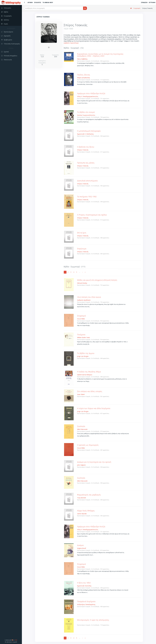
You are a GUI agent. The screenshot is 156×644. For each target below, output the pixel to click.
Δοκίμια (80, 545)
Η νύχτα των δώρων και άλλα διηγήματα (94, 408)
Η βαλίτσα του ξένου (86, 147)
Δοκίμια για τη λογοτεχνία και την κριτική (94, 462)
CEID (16, 640)
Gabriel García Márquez (85, 375)
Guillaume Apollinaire (84, 300)
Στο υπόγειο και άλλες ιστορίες (90, 391)
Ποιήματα (81, 335)
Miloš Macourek (82, 429)
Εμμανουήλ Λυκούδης (84, 586)
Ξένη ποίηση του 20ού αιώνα (89, 297)
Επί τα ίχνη (82, 233)
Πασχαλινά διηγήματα (86, 601)
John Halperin (81, 465)
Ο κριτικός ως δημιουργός (88, 445)
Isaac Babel (81, 394)
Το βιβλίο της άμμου (86, 353)
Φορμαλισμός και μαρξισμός (89, 495)
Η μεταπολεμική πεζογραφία (89, 131)
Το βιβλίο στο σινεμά (86, 112)
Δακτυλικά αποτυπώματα (87, 181)
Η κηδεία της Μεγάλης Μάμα (89, 372)
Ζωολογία (81, 426)
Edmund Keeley (82, 283)
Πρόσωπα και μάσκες (86, 163)
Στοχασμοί (81, 316)
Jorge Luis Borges (83, 356)
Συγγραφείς (137, 8)
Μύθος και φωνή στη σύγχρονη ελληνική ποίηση (97, 280)
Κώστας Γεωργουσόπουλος (86, 115)
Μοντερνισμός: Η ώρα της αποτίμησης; (93, 620)
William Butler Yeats (84, 337)
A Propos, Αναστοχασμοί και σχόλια (92, 215)
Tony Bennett (82, 498)
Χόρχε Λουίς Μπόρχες (86, 511)
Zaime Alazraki (82, 514)
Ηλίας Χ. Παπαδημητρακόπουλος (88, 96)
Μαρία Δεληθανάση (83, 78)
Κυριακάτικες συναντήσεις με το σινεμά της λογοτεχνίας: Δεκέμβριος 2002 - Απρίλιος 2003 (100, 55)
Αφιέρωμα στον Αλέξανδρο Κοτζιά (91, 93)
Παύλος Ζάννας (84, 75)
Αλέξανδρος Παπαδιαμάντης (86, 604)
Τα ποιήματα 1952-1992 (87, 197)
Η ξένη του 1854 (84, 583)
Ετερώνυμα (82, 249)
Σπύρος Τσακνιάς (83, 150)
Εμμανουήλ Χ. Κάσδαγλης (85, 134)
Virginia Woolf (82, 548)
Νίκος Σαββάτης (82, 59)
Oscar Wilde (81, 319)
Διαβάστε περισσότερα (71, 43)
